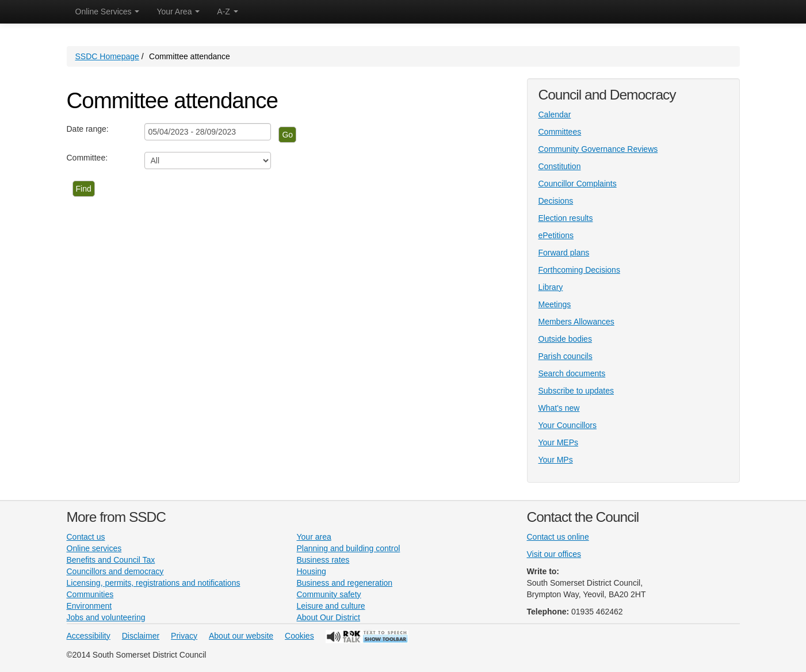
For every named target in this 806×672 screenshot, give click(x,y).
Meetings (555, 304)
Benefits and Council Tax (111, 560)
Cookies (299, 636)
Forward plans (564, 253)
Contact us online (558, 537)
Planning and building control (349, 548)
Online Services (108, 12)
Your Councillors (568, 425)
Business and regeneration (345, 583)
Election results (566, 218)
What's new (559, 408)
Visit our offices (554, 554)
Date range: (88, 129)
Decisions (556, 201)
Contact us (86, 537)
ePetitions (556, 235)
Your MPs (556, 460)
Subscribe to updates (576, 391)
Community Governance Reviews (598, 149)
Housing (312, 571)
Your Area (178, 12)
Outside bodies (565, 339)
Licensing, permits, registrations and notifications (154, 583)
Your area (314, 537)
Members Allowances (576, 322)
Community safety (329, 594)
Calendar (555, 114)
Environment (89, 606)
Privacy (184, 636)
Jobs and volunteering (106, 617)
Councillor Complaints (578, 184)
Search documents (572, 373)
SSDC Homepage (107, 56)
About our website (241, 636)
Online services (94, 548)
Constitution (560, 166)
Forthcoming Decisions (579, 270)
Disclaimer (141, 636)
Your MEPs (559, 442)
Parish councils (566, 356)
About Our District (328, 617)
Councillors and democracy (115, 571)
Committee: (87, 158)
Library (551, 287)
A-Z (227, 12)
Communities (90, 594)
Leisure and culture (331, 606)
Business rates (323, 560)
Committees (560, 132)
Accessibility (89, 636)
